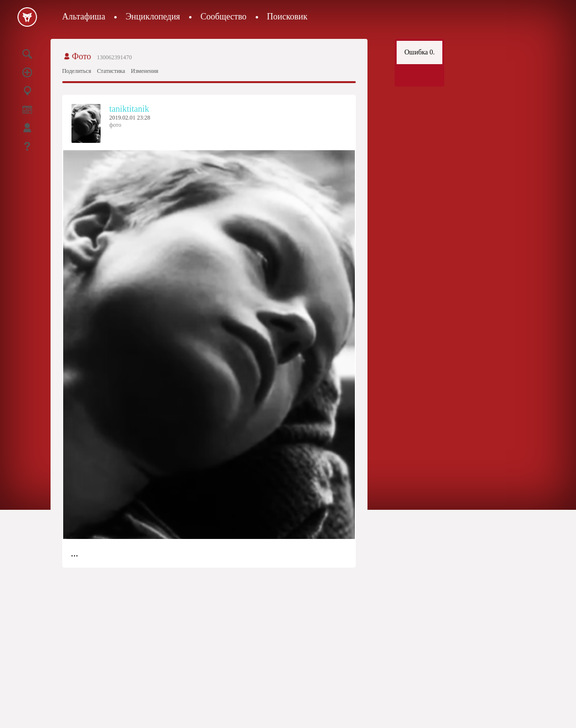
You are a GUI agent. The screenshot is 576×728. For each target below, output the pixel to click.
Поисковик (287, 17)
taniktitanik (129, 109)
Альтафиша (84, 17)
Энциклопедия (153, 17)
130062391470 (114, 57)
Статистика (111, 71)
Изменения (144, 71)
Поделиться (77, 71)
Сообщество (223, 17)
